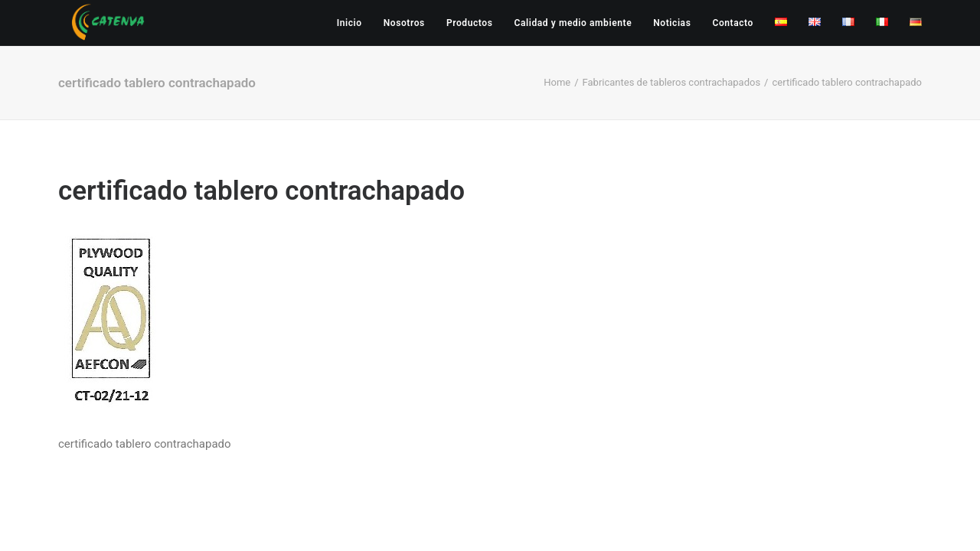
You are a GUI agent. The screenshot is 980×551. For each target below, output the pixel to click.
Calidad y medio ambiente (573, 23)
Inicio (350, 23)
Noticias (672, 23)
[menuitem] (355, 23)
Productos (470, 23)
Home (557, 82)
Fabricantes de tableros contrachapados (672, 82)
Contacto (733, 23)
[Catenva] (108, 23)
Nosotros (404, 23)
